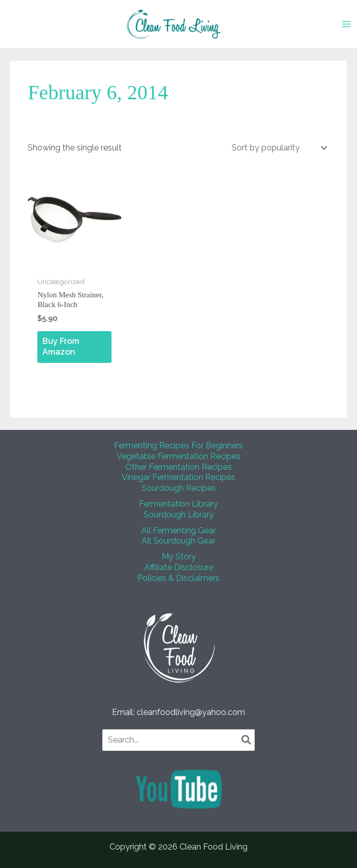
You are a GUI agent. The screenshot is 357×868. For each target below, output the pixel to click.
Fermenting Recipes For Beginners (178, 446)
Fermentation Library (178, 504)
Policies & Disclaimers (178, 578)
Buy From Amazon (61, 346)
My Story (179, 557)
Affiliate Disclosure (179, 567)
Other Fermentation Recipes (178, 467)
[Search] (247, 740)
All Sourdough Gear (178, 541)
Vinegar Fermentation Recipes (178, 477)
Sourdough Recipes (179, 488)
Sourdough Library (179, 515)
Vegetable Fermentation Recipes (178, 456)
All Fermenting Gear (178, 530)
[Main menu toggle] (346, 24)
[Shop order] (278, 148)
